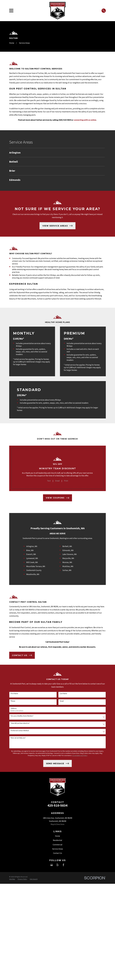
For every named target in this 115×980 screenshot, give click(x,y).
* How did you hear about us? (20, 723)
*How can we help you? (18, 738)
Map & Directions (57, 824)
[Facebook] (63, 865)
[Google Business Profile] (52, 865)
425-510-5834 (57, 805)
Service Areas (57, 849)
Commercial (57, 845)
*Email (61, 701)
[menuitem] (57, 153)
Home (57, 836)
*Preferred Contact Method (19, 731)
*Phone (13, 701)
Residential (57, 840)
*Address (13, 708)
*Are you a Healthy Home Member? (22, 716)
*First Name (14, 694)
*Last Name (63, 694)
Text (49, 481)
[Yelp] (57, 865)
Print (66, 481)
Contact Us (58, 853)
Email (57, 481)
